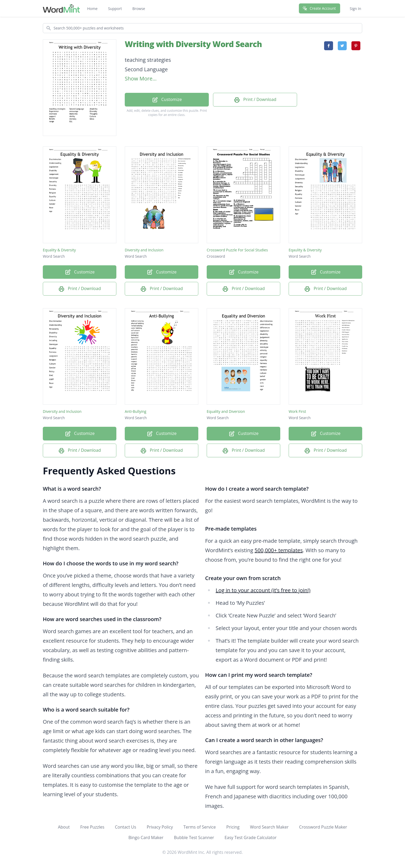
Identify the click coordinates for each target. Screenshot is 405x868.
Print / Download (255, 100)
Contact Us (125, 827)
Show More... (141, 78)
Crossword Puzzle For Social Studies (237, 250)
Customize (167, 100)
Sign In (355, 9)
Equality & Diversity (59, 250)
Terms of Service (199, 827)
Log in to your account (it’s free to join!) (263, 590)
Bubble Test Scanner (194, 837)
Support (115, 9)
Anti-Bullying (136, 411)
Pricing (233, 827)
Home (92, 9)
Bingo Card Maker (146, 837)
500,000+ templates (279, 550)
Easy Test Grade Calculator (251, 837)
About (64, 827)
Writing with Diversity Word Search (193, 44)
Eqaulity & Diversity (305, 250)
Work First (297, 411)
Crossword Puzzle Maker (323, 827)
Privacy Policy (160, 827)
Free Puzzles (92, 827)
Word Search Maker (269, 827)
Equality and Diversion (226, 411)
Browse (139, 9)
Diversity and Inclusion (144, 250)
